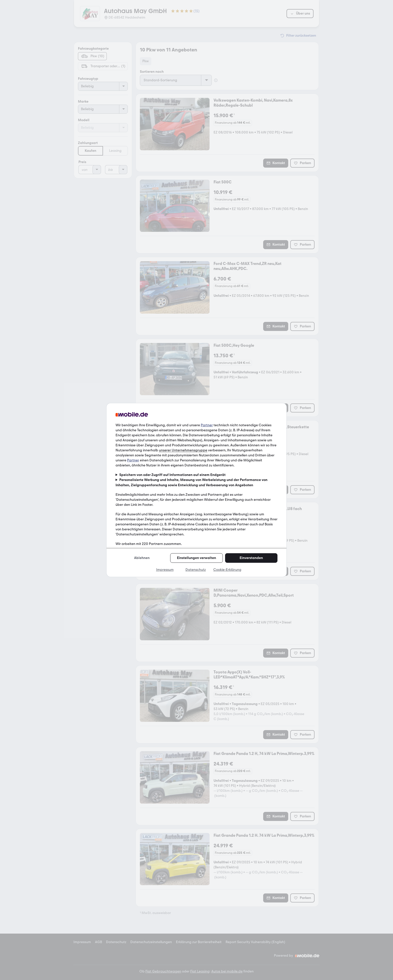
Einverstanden (251, 558)
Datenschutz (196, 570)
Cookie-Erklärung (227, 570)
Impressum (165, 570)
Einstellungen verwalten (197, 558)
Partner (207, 425)
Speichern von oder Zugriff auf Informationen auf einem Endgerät (172, 475)
